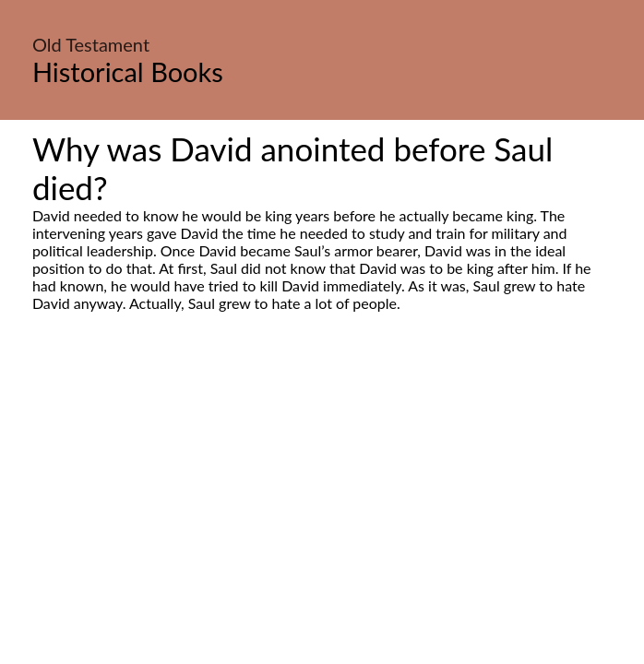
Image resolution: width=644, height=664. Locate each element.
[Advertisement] (322, 485)
